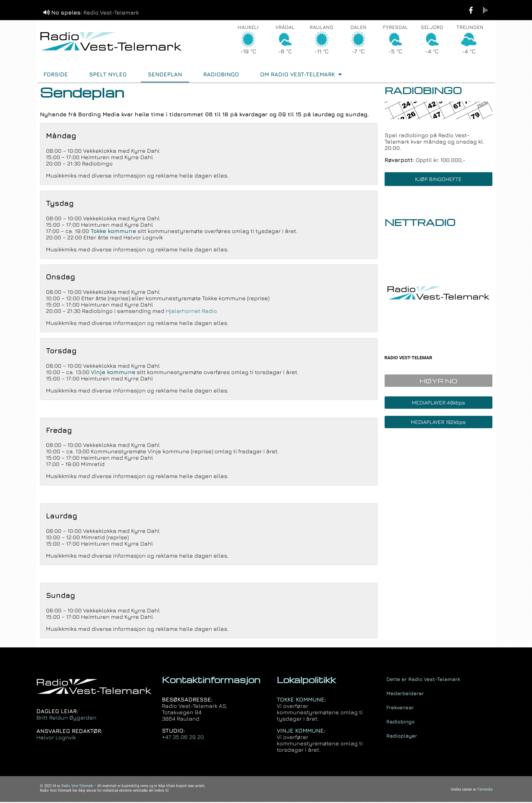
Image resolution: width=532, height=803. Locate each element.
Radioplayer (402, 736)
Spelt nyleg (108, 75)
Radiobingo (221, 75)
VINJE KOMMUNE (300, 732)
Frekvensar (400, 708)
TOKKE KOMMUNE (301, 700)
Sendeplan (165, 75)
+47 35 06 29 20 (183, 738)
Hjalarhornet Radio (191, 312)
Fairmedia (485, 790)
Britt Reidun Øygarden (66, 718)
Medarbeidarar (405, 694)
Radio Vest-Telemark (77, 787)
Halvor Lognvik (56, 738)
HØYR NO (439, 382)
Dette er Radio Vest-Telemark (423, 680)
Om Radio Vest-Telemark (301, 75)
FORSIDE (56, 75)
